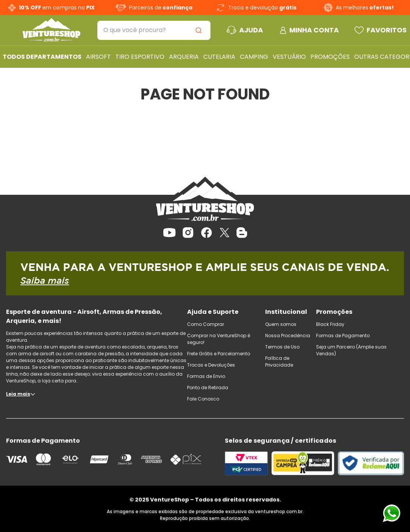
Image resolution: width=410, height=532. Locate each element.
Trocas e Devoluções (211, 365)
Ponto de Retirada (208, 388)
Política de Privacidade (279, 362)
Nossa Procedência (288, 336)
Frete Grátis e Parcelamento (219, 354)
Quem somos (281, 324)
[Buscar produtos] (200, 30)
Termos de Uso (282, 347)
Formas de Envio (206, 376)
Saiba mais (45, 280)
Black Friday (330, 324)
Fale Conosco (203, 399)
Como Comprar (206, 324)
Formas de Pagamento (343, 336)
